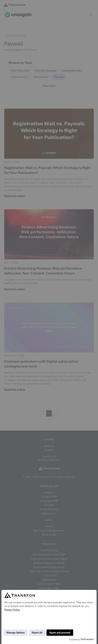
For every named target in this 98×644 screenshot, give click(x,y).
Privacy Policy (12, 610)
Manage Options (16, 633)
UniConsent (87, 639)
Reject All (37, 633)
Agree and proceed (60, 633)
